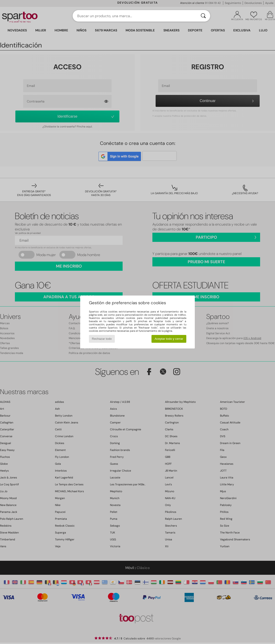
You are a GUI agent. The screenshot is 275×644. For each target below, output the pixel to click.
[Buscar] (203, 16)
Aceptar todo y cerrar (169, 339)
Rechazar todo (102, 339)
